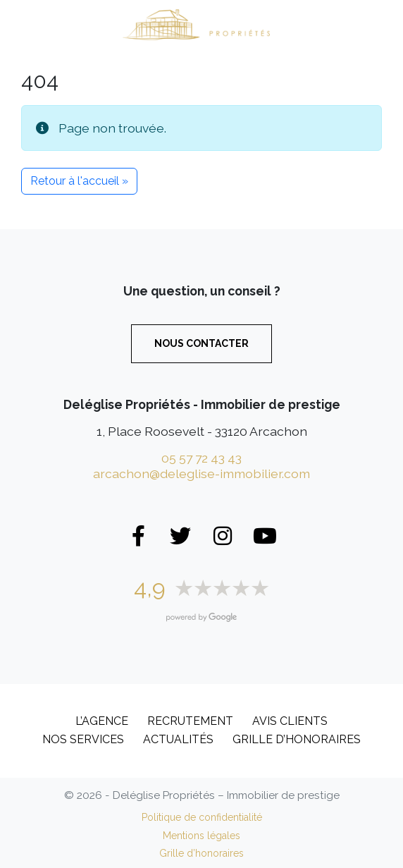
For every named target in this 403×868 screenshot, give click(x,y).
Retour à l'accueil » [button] (79, 181)
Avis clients (290, 721)
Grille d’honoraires (297, 739)
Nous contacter (201, 343)
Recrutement (190, 721)
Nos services (83, 739)
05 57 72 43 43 (201, 458)
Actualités (178, 739)
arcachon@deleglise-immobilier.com (201, 473)
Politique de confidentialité (202, 817)
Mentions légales (201, 836)
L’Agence (102, 721)
